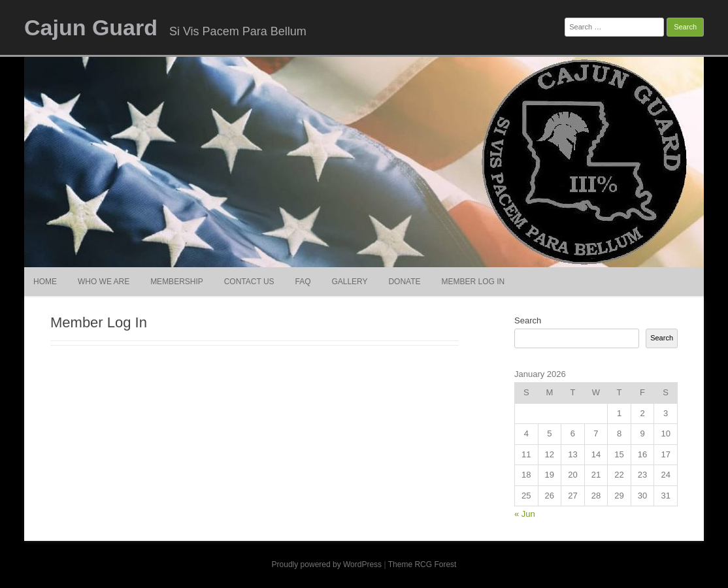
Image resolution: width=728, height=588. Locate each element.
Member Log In (473, 282)
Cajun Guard (91, 27)
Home (45, 282)
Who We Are (104, 282)
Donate (404, 282)
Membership (177, 282)
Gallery (349, 282)
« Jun (525, 514)
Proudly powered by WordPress (327, 564)
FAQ (303, 282)
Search (528, 320)
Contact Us (249, 282)
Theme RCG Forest (422, 564)
